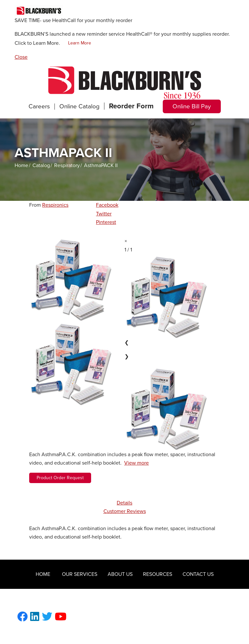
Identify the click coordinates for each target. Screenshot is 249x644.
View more (136, 463)
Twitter (104, 214)
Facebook (107, 205)
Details (124, 503)
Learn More (80, 43)
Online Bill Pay (192, 106)
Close (21, 57)
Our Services (80, 574)
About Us (120, 574)
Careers (39, 106)
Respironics (55, 205)
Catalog (41, 165)
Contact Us (198, 574)
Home (21, 165)
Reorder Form (131, 106)
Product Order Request (60, 478)
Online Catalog (79, 106)
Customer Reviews (125, 511)
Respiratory (67, 165)
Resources (158, 574)
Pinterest (106, 222)
